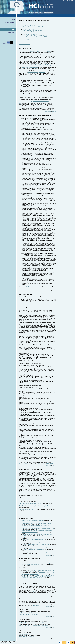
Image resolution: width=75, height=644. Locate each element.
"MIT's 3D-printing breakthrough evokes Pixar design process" (37, 552)
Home (13, 19)
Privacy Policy (11, 33)
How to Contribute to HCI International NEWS (37, 36)
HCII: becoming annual (28, 28)
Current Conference (10, 23)
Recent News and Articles (29, 32)
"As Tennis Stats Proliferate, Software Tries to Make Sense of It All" (38, 528)
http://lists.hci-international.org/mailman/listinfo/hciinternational (34, 623)
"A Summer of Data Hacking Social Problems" (33, 549)
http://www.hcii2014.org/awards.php (36, 72)
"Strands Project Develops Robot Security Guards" (34, 526)
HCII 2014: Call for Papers (29, 26)
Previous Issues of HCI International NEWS (36, 37)
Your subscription (30, 38)
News (13, 29)
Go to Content (67, 1)
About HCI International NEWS (30, 34)
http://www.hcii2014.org (24, 634)
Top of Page (54, 112)
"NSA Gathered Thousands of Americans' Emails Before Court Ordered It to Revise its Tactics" (37, 531)
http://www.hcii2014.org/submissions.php (40, 78)
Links (27, 39)
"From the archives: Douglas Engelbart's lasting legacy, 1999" (34, 506)
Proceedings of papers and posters (29, 67)
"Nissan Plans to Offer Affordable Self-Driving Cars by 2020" (37, 523)
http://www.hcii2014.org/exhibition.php (42, 65)
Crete (20, 103)
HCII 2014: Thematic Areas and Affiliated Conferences (35, 27)
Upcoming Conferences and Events (31, 33)
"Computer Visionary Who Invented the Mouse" (30, 504)
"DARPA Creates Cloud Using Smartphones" (33, 521)
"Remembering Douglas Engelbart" (27, 509)
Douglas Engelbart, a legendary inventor (32, 31)
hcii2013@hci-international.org (46, 463)
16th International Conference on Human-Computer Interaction (36, 52)
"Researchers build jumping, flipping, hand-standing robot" (36, 547)
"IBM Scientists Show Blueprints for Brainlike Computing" (36, 544)
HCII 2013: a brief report (28, 29)
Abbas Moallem (33, 592)
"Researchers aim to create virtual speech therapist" (35, 542)
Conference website (31, 287)
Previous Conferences (9, 26)
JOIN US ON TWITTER (24, 44)
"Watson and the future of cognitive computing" (34, 539)
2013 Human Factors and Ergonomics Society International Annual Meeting (38, 564)
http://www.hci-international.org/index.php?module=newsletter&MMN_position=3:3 (29, 614)
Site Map (72, 1)
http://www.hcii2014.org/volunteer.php (40, 101)
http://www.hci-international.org (26, 637)
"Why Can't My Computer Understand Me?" (33, 537)
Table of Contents (48, 112)
